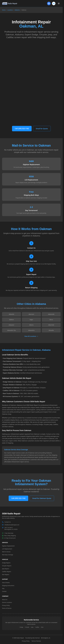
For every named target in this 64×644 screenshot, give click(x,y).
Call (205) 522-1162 (22, 128)
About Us (5, 600)
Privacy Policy (6, 605)
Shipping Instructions (8, 586)
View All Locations (31, 336)
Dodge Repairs (6, 563)
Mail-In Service (6, 552)
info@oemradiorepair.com (12, 525)
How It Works (6, 583)
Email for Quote (42, 129)
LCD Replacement (7, 549)
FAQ (3, 588)
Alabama (17, 10)
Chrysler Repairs (7, 566)
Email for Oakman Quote (42, 498)
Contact (4, 591)
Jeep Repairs (6, 569)
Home (4, 10)
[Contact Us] (49, 3)
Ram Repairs (6, 574)
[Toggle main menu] (59, 3)
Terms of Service (7, 608)
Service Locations (7, 602)
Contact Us (8, 522)
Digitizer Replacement (8, 546)
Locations (10, 10)
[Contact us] (54, 3)
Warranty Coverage (8, 555)
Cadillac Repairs (7, 572)
